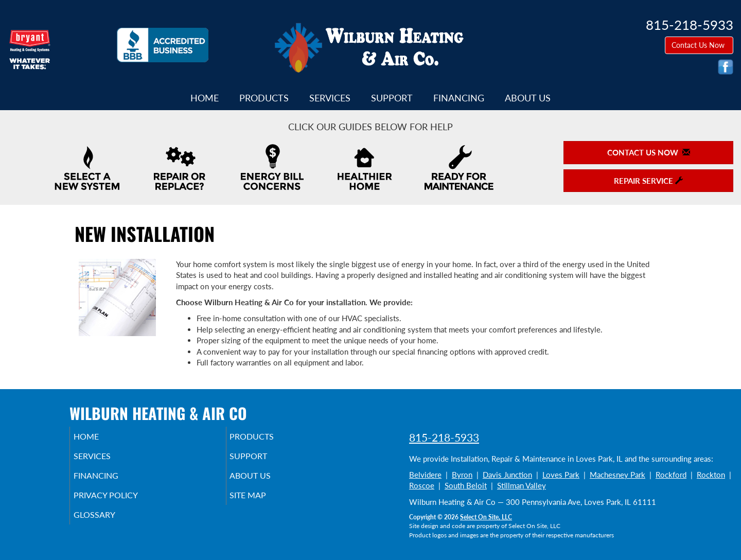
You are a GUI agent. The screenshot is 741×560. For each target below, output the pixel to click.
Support (392, 98)
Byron (462, 475)
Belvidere (425, 475)
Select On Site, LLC (486, 517)
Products (264, 98)
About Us (528, 98)
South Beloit (466, 485)
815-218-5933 (444, 437)
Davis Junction (507, 475)
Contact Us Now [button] (699, 45)
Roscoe (422, 485)
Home (205, 98)
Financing (459, 98)
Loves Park (561, 475)
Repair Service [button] (648, 181)
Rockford (671, 475)
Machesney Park (617, 475)
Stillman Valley (522, 485)
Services (330, 98)
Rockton (711, 475)
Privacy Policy (121, 502)
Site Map (263, 502)
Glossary (108, 524)
